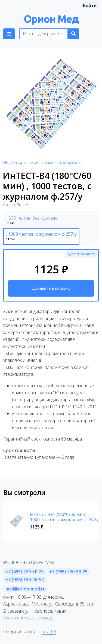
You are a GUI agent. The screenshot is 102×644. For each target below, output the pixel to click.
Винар (9, 205)
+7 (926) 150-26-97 (25, 580)
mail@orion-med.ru (26, 589)
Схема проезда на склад (27, 618)
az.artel (49, 631)
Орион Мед (51, 19)
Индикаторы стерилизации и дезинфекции (43, 162)
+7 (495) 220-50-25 (25, 572)
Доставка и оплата (81, 254)
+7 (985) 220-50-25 (68, 572)
